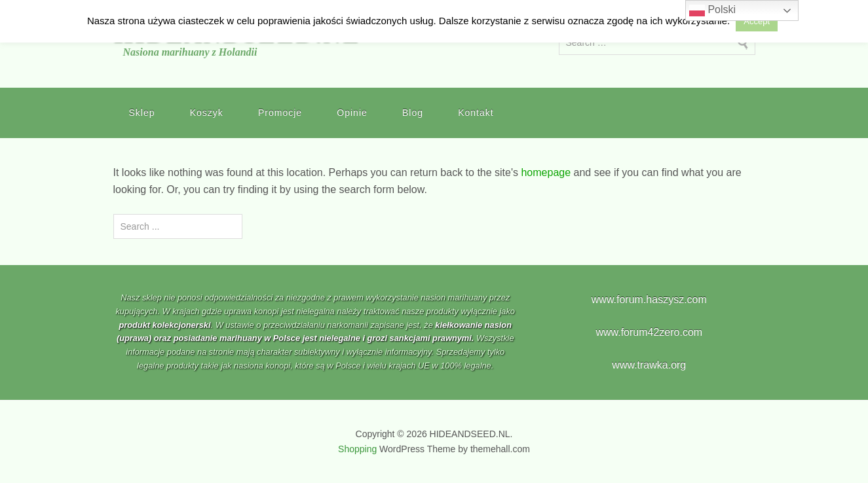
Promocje (280, 113)
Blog (413, 113)
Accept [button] (757, 21)
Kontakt (476, 113)
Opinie (352, 113)
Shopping (357, 449)
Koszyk (207, 113)
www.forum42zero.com (649, 332)
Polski (712, 10)
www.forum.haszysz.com (649, 299)
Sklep (142, 113)
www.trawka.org (649, 365)
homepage (546, 172)
